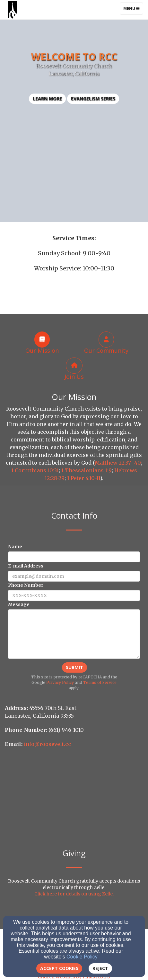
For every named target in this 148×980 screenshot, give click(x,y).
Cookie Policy (82, 957)
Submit (74, 667)
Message (19, 604)
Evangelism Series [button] (93, 99)
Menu (133, 8)
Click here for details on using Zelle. (74, 894)
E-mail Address (26, 566)
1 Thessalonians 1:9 (87, 470)
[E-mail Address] (74, 576)
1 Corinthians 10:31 (35, 470)
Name (15, 547)
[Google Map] (74, 801)
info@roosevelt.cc (47, 744)
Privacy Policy (60, 682)
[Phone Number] (74, 595)
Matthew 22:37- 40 (118, 463)
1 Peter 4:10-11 (84, 478)
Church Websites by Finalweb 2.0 (74, 977)
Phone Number (26, 585)
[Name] (74, 557)
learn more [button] (47, 99)
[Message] (74, 634)
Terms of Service (100, 682)
